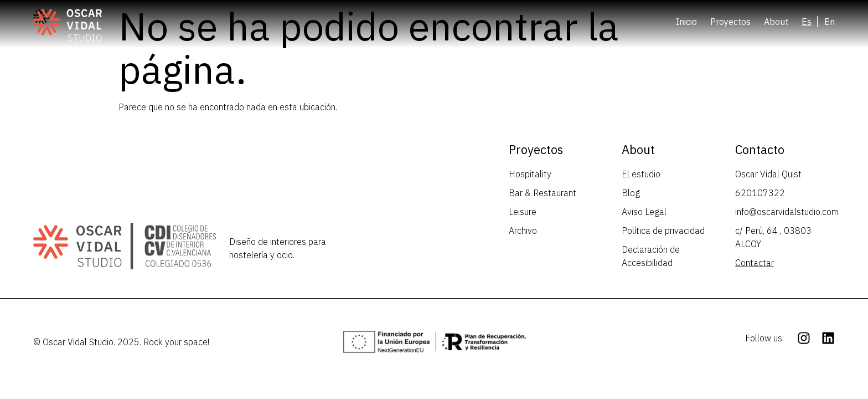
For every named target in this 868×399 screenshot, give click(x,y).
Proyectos (730, 22)
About (776, 22)
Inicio (686, 22)
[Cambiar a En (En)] (830, 22)
